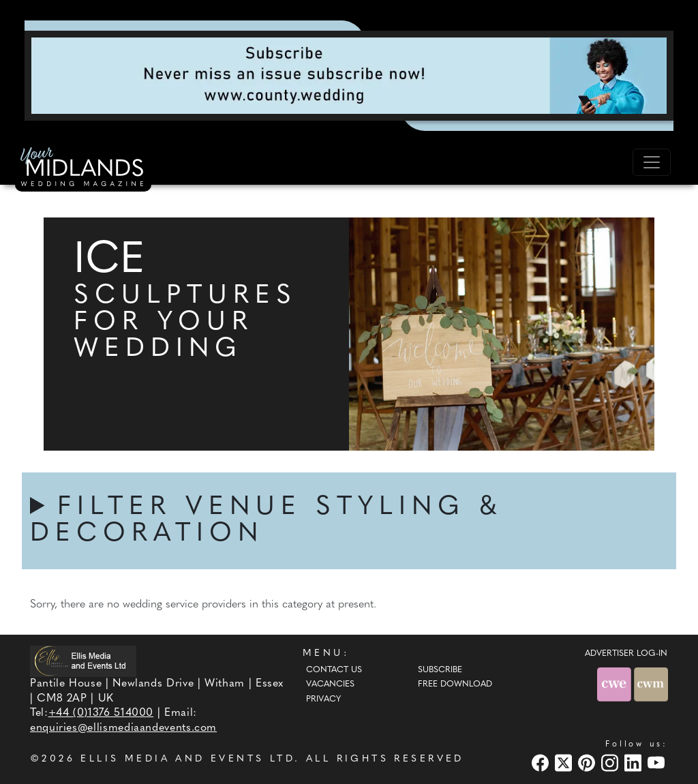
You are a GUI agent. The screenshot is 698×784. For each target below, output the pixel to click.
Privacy (323, 699)
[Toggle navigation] (652, 162)
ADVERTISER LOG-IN (626, 654)
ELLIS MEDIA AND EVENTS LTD (187, 759)
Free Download (455, 684)
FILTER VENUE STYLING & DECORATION (266, 521)
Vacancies (330, 684)
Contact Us (334, 670)
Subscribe (440, 670)
